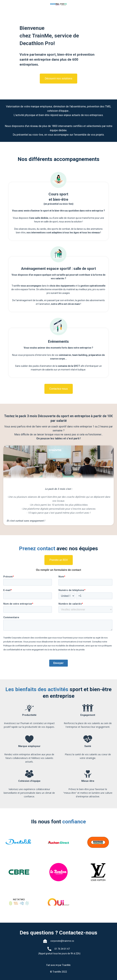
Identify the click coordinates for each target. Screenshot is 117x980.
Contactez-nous (59, 389)
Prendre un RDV (59, 560)
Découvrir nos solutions (59, 78)
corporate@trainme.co (62, 941)
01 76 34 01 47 (62, 949)
